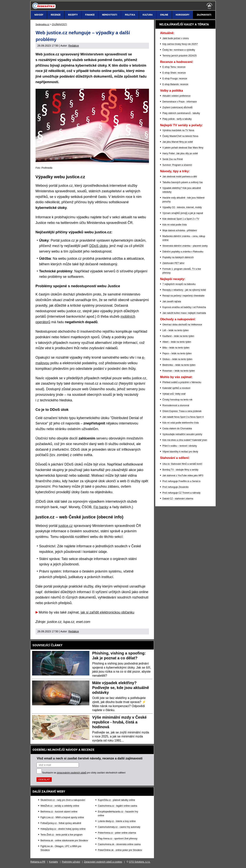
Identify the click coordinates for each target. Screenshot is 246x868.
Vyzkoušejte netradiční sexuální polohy (182, 434)
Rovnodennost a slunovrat (176, 405)
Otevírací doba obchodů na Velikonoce (182, 325)
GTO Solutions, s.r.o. (140, 862)
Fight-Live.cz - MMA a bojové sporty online (62, 817)
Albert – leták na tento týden (177, 342)
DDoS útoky (98, 246)
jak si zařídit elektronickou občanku (108, 612)
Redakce (74, 46)
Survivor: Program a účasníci (177, 165)
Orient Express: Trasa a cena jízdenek (182, 411)
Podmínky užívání (71, 862)
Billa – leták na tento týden (176, 348)
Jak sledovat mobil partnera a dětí (180, 177)
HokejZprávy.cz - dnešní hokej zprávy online (63, 829)
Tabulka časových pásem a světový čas (183, 182)
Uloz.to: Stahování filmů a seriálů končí (182, 464)
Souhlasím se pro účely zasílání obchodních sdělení (84, 773)
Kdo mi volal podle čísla (175, 225)
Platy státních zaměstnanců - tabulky (181, 113)
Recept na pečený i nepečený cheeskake (183, 296)
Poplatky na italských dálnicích (178, 257)
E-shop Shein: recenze (174, 73)
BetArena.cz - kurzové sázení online (59, 812)
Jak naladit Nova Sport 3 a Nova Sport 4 (183, 417)
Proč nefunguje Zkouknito (175, 487)
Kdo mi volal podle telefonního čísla (181, 423)
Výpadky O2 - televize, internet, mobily (182, 207)
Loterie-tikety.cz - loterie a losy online (117, 821)
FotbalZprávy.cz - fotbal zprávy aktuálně (61, 823)
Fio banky (101, 507)
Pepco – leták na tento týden (177, 353)
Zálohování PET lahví (173, 263)
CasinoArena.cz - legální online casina (117, 806)
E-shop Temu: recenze (174, 67)
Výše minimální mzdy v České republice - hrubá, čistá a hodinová (119, 722)
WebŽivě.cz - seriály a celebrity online (60, 806)
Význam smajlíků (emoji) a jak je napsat (183, 213)
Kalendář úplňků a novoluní (176, 388)
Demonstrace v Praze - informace (180, 102)
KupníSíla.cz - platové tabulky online (116, 800)
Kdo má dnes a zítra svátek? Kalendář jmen (185, 440)
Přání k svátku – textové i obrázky (180, 446)
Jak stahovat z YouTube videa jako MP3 (183, 475)
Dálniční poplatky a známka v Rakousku (183, 252)
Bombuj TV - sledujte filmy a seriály (180, 470)
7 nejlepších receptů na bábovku (179, 284)
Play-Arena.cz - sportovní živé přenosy (118, 839)
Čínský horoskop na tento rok (177, 400)
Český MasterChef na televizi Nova (180, 136)
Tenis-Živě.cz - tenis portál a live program (62, 835)
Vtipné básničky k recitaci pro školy (180, 452)
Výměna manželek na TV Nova (178, 130)
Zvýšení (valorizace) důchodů (177, 107)
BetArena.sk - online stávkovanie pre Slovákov (64, 840)
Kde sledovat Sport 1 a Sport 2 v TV (181, 219)
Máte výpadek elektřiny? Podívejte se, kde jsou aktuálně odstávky (121, 688)
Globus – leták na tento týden (177, 359)
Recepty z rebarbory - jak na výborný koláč (184, 290)
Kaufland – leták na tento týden (178, 336)
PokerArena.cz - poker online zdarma (117, 833)
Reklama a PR (38, 862)
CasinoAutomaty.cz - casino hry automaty (119, 827)
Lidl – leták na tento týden (176, 330)
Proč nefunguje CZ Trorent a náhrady (181, 493)
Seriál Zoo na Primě (173, 159)
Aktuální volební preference (176, 96)
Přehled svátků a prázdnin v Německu (182, 382)
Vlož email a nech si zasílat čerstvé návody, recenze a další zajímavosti (90, 758)
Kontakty (54, 862)
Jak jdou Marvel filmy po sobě (178, 142)
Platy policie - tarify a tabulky (177, 119)
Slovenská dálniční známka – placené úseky (185, 246)
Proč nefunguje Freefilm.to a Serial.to (181, 481)
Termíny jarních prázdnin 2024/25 (180, 56)
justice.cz (66, 526)
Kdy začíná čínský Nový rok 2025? (180, 44)
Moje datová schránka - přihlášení (180, 230)
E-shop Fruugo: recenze (175, 79)
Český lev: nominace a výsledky (179, 50)
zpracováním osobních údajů (72, 773)
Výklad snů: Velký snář (174, 394)
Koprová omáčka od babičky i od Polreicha (184, 307)
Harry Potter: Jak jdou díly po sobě (180, 153)
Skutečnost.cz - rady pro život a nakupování (63, 800)
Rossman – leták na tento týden (179, 371)
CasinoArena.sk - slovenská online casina (119, 844)
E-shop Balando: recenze (175, 84)
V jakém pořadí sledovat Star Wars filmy (183, 148)
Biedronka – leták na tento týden (179, 365)
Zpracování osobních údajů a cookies (103, 862)
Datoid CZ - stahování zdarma (178, 499)
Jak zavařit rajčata (172, 301)
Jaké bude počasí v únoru (176, 38)
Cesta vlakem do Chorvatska (177, 429)
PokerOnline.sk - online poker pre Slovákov (120, 850)
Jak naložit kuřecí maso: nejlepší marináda (184, 313)
